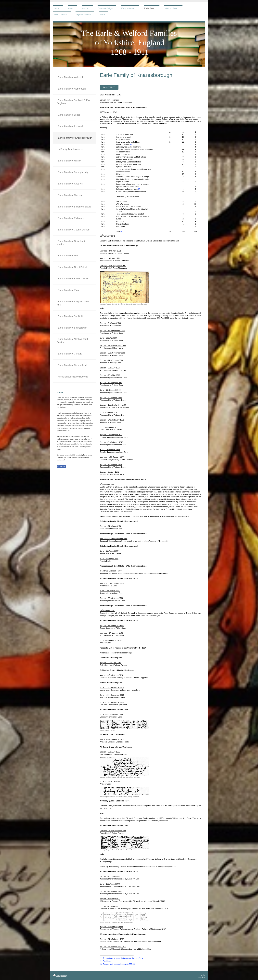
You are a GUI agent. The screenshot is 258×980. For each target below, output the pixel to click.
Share (61, 467)
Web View (201, 977)
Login (203, 975)
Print (57, 976)
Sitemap (64, 976)
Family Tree (109, 87)
